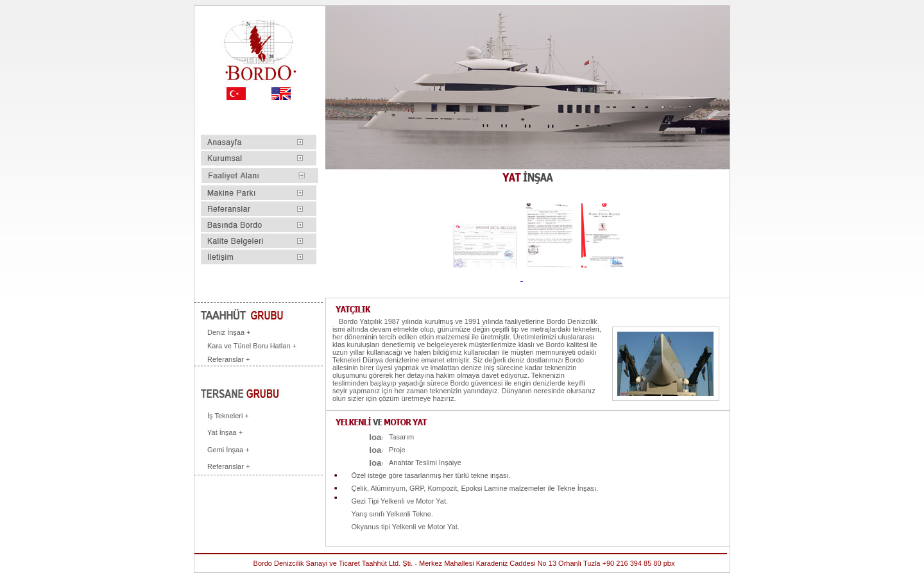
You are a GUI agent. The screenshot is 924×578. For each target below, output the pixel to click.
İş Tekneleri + (228, 416)
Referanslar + (228, 359)
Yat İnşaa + (225, 432)
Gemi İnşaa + (228, 450)
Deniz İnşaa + (229, 332)
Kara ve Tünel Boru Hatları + (252, 346)
